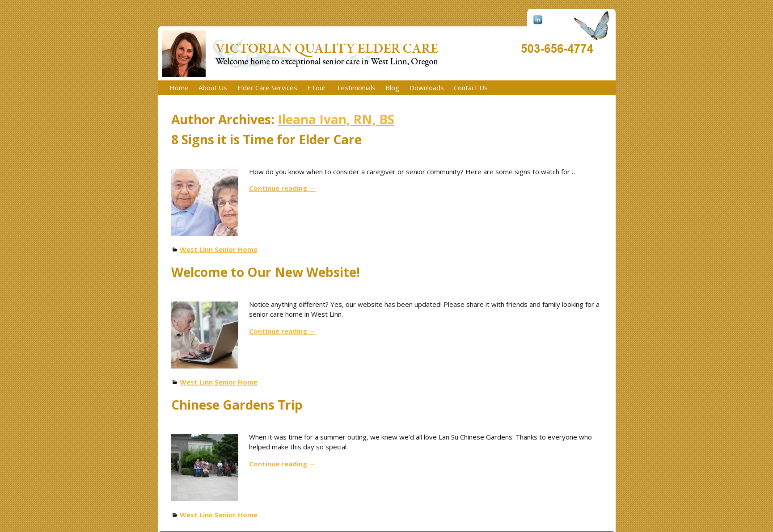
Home (179, 88)
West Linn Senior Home (219, 249)
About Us (213, 88)
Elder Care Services (267, 88)
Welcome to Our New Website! (266, 272)
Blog (392, 88)
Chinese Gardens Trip (237, 405)
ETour (317, 88)
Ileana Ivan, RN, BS (336, 119)
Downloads (427, 88)
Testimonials (356, 88)
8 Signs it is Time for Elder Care (266, 139)
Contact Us (471, 88)
